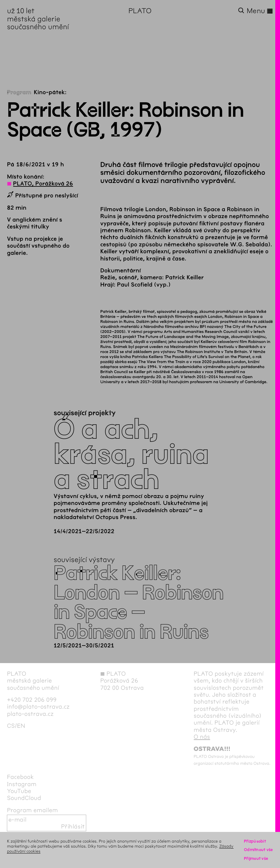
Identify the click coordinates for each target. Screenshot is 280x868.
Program (19, 92)
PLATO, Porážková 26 (43, 184)
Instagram (22, 784)
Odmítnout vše (259, 850)
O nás (202, 737)
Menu (260, 11)
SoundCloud (24, 798)
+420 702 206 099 (32, 700)
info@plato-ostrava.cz (38, 707)
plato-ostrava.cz (30, 714)
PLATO (140, 11)
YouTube (19, 791)
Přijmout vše (256, 858)
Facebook (20, 777)
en (21, 726)
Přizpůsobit (255, 841)
